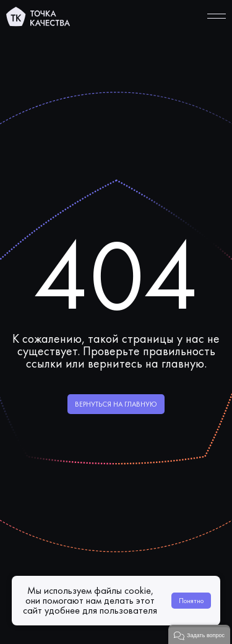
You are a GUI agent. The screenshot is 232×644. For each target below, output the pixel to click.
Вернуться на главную (116, 404)
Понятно (191, 601)
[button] (199, 634)
